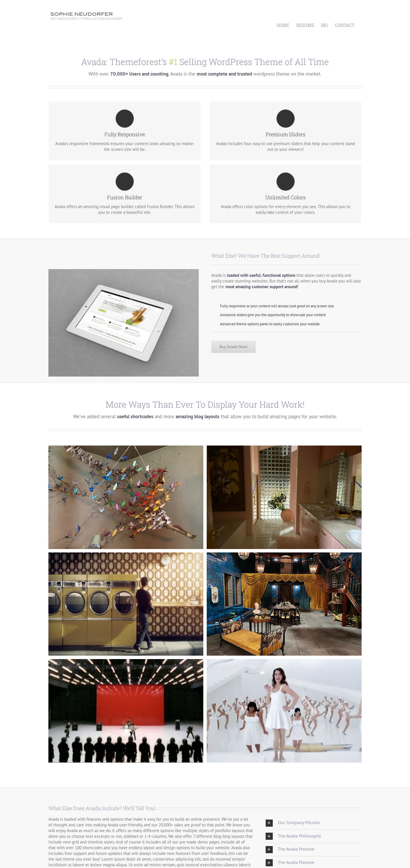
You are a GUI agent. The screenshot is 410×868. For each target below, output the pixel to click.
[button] (314, 823)
